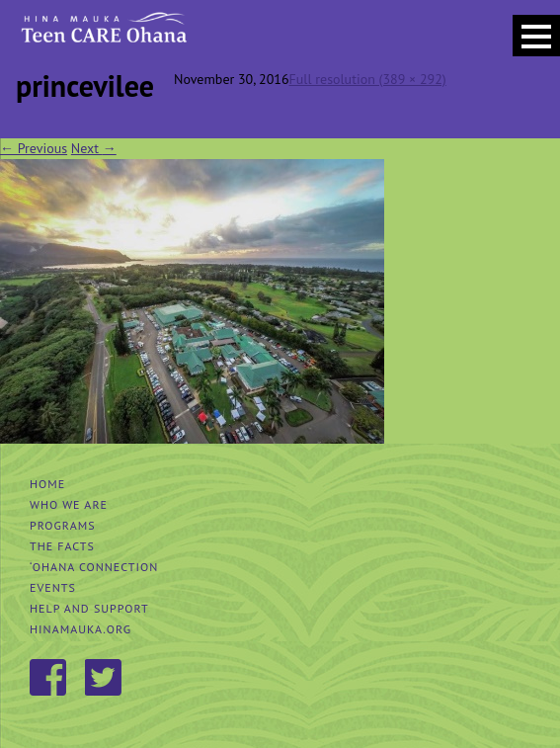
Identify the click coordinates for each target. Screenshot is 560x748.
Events (53, 587)
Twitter (105, 679)
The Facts (62, 546)
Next (94, 148)
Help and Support (89, 608)
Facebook (49, 679)
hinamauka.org (80, 629)
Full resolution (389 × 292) (368, 79)
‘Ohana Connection (94, 567)
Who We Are (69, 504)
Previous (34, 148)
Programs (63, 525)
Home (47, 484)
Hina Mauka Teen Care (102, 35)
